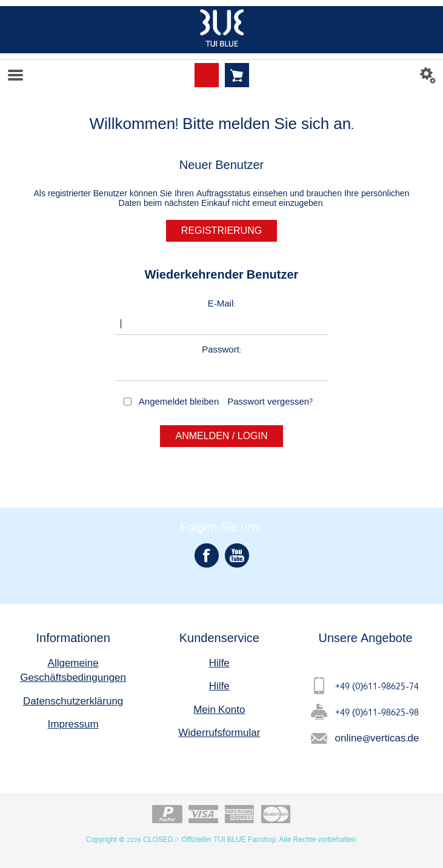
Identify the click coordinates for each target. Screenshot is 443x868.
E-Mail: (222, 303)
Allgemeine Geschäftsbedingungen (73, 670)
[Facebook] (207, 555)
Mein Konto (219, 709)
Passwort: (221, 349)
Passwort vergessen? (270, 401)
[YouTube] (237, 555)
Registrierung (221, 230)
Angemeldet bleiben (179, 401)
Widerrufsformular (219, 732)
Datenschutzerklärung (73, 701)
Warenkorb (237, 75)
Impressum (73, 724)
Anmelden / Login (221, 436)
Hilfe (219, 662)
